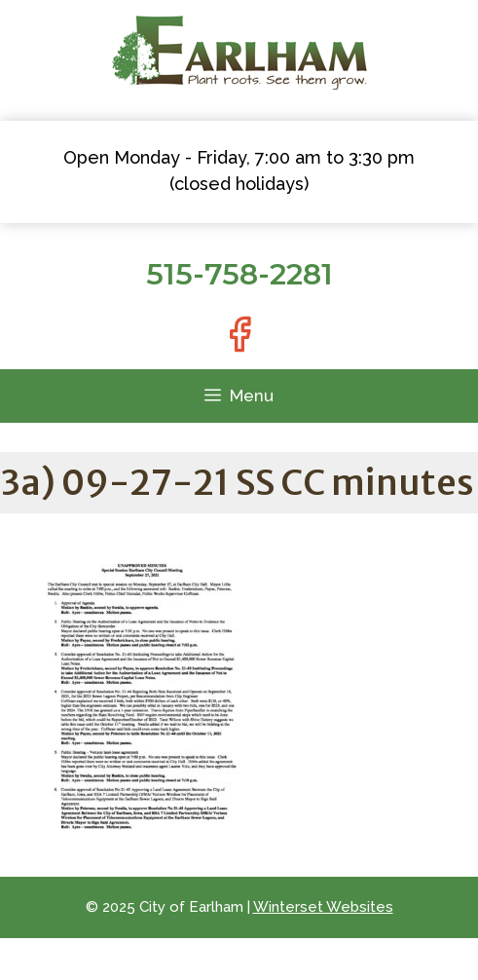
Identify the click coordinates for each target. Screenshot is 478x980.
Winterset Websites (323, 907)
